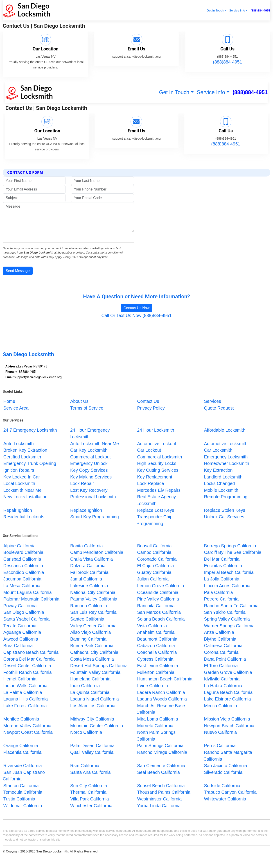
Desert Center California (27, 666)
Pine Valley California (158, 599)
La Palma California (23, 692)
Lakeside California (89, 586)
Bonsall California (154, 546)
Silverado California (223, 772)
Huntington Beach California (165, 679)
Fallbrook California (89, 572)
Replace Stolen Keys (224, 510)
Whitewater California (225, 799)
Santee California (87, 619)
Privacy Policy (151, 408)
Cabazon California (156, 646)
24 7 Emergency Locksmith (30, 430)
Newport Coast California (28, 732)
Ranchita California (156, 606)
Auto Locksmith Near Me (95, 443)
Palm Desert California (92, 746)
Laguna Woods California (162, 699)
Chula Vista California (91, 559)
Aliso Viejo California (90, 632)
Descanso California (23, 566)
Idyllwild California (222, 679)
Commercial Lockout (90, 457)
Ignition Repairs (19, 470)
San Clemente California (161, 766)
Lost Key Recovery (89, 490)
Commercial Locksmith (159, 457)
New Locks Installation (25, 497)
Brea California (18, 646)
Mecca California (220, 705)
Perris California (220, 746)
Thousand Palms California (164, 792)
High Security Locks (157, 463)
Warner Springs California (229, 626)
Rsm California (85, 766)
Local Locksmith (19, 483)
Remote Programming (226, 497)
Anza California (219, 632)
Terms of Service (87, 408)
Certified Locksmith (22, 457)
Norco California (86, 732)
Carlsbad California (22, 559)
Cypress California (155, 659)
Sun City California (89, 786)
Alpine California (20, 546)
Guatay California (154, 572)
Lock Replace (150, 483)
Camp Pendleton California (97, 552)
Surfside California (222, 786)
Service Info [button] (237, 10)
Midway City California (92, 719)
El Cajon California (155, 566)
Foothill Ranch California (28, 672)
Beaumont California (157, 639)
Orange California (21, 746)
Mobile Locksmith (221, 490)
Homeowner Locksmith (227, 463)
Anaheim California (156, 632)
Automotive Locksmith (226, 443)
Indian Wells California (25, 686)
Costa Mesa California (92, 659)
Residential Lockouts (24, 517)
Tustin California (19, 799)
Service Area (16, 408)
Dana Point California (225, 659)
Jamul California (86, 579)
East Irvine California (158, 666)
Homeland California (90, 679)
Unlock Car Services (224, 517)
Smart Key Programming (95, 517)
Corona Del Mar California (29, 659)
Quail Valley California (92, 752)
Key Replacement (155, 477)
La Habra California (223, 686)
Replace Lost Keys (156, 510)
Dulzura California (88, 566)
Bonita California (87, 546)
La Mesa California (22, 586)
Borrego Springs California (230, 546)
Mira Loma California (158, 719)
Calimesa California (223, 646)
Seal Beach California (158, 772)
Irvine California (152, 686)
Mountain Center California (97, 725)
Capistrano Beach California (31, 652)
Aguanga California (22, 632)
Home (9, 401)
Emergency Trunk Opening (30, 463)
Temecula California (23, 792)
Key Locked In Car (22, 477)
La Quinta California (90, 692)
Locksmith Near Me (23, 490)
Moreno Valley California (27, 725)
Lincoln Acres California (227, 586)
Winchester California (91, 805)
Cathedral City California (94, 652)
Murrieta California (155, 725)
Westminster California (159, 799)
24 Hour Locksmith (156, 430)
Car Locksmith (218, 450)
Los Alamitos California (93, 705)
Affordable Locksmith (225, 430)
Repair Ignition (18, 510)
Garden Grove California (228, 672)
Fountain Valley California (95, 672)
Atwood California (21, 639)
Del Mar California (222, 559)
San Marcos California (159, 612)
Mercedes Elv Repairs (159, 490)
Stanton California (21, 786)
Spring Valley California (227, 619)
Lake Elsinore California (227, 699)
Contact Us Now (137, 308)
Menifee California (21, 719)
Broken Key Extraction (25, 450)
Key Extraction (218, 470)
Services (212, 401)
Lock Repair (82, 483)
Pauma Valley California (94, 599)
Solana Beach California (161, 619)
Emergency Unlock (89, 463)
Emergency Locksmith (226, 457)
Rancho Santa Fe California (231, 606)
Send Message (18, 271)
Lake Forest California (25, 705)
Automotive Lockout (157, 443)
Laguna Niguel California (95, 699)
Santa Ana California (90, 772)
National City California (93, 592)
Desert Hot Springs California (99, 666)
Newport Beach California (229, 725)
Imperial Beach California (229, 572)
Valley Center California (93, 626)
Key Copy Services (89, 470)
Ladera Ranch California (161, 692)
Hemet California (20, 679)
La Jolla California (222, 579)
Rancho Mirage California (162, 752)
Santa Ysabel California (27, 619)
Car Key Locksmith (89, 450)
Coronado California (157, 559)
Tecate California (20, 626)
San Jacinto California (226, 766)
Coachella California (157, 652)
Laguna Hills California (26, 699)
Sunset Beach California (161, 786)
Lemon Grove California (160, 586)
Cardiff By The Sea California (233, 552)
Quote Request (219, 408)
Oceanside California (158, 592)
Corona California (221, 652)
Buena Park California (92, 646)
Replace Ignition (86, 510)
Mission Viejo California (227, 719)
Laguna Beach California (228, 692)
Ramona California (89, 606)
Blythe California (220, 639)
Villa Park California (90, 799)
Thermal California (88, 792)
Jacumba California (22, 579)
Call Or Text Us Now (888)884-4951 (137, 315)
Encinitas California (223, 566)
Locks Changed (219, 483)
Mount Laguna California (28, 592)
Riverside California (23, 766)
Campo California (154, 552)
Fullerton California (156, 672)
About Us (79, 401)
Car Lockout (149, 450)
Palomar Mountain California (31, 599)
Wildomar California (23, 805)
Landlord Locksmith (223, 477)
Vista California (152, 626)
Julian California (153, 579)
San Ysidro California (225, 612)
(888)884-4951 (260, 10)
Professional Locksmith (93, 497)
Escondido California (24, 572)
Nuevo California (220, 732)
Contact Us (148, 401)
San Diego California (24, 612)
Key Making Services (91, 477)
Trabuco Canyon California (230, 792)
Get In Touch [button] (215, 10)
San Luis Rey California (93, 612)
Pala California (218, 592)
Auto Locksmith (19, 443)
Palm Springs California (160, 746)
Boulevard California (23, 552)
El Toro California (221, 666)
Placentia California (23, 752)
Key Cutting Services (158, 470)
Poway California (20, 606)
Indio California (85, 686)
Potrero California (221, 599)
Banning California (88, 639)
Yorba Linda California (159, 805)
